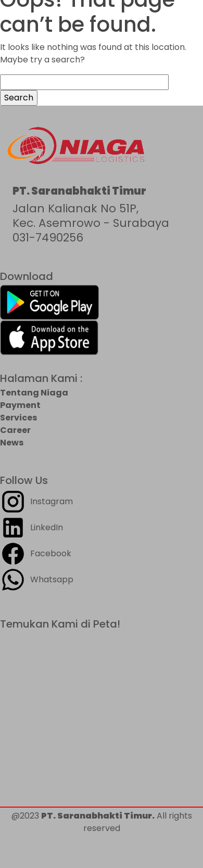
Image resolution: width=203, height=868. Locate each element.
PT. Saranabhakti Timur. (98, 816)
